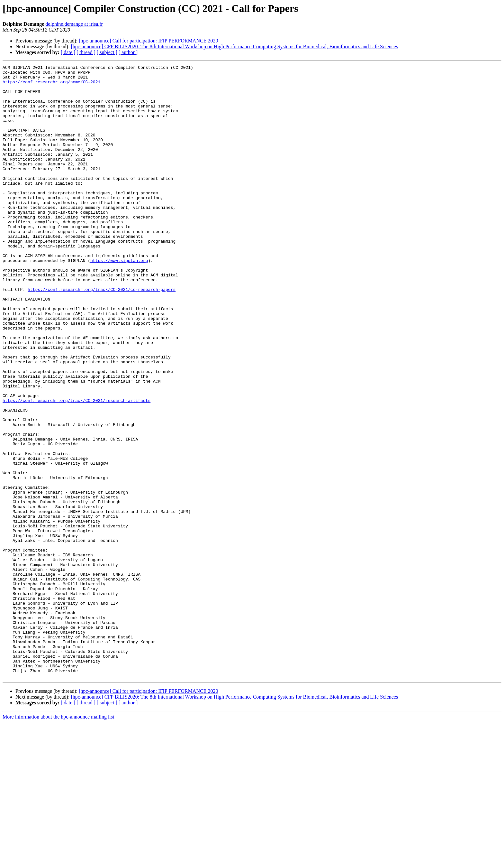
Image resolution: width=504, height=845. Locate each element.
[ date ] (68, 52)
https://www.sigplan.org (119, 300)
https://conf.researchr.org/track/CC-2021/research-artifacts (76, 468)
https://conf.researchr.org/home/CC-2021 (51, 86)
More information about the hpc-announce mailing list (58, 839)
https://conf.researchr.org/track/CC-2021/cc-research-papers (102, 335)
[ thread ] (86, 52)
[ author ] (128, 52)
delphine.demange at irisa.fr (74, 24)
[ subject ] (107, 52)
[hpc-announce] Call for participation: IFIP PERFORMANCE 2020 (148, 41)
